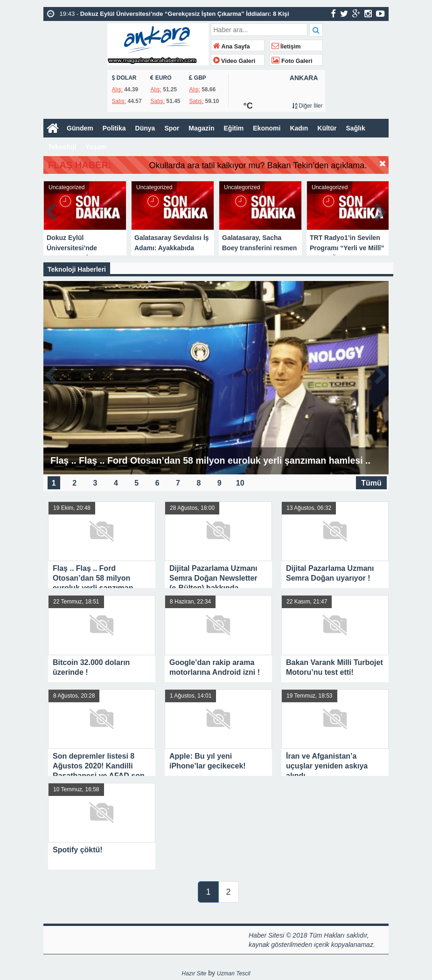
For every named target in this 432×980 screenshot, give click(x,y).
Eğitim (234, 128)
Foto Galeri (292, 61)
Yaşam (96, 147)
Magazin (201, 128)
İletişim (286, 47)
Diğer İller (307, 106)
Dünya (145, 128)
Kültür (327, 128)
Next (381, 210)
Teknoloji (62, 147)
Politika (114, 128)
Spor (172, 128)
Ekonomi (267, 128)
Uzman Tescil (234, 973)
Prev (51, 210)
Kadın (299, 128)
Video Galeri (234, 61)
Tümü (371, 483)
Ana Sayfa (232, 47)
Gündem (80, 128)
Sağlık (356, 128)
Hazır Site (194, 973)
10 (240, 483)
